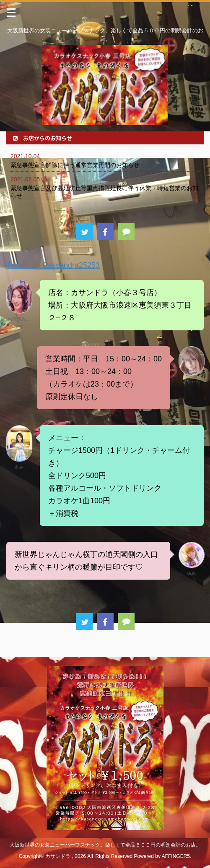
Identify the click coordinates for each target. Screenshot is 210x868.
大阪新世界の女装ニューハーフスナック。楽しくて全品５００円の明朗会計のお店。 (105, 845)
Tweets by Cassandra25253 (53, 265)
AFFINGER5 (176, 856)
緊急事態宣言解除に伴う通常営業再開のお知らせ (75, 165)
